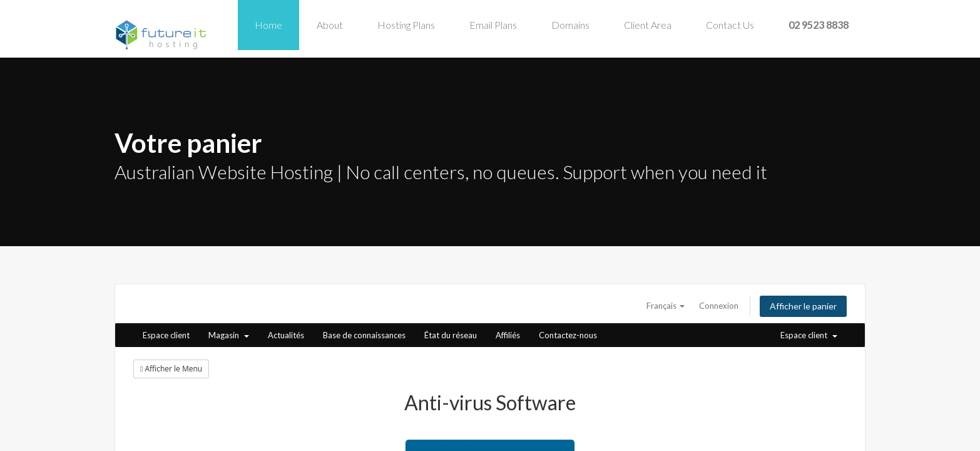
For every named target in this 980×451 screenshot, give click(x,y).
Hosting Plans (406, 25)
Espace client (166, 335)
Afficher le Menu (171, 369)
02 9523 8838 (819, 25)
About (330, 25)
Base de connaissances (364, 335)
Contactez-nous (568, 335)
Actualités (286, 335)
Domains (570, 25)
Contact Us (730, 25)
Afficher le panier (803, 306)
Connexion (719, 306)
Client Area (648, 25)
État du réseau (451, 335)
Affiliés (508, 335)
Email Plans (493, 25)
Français (666, 306)
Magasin (229, 335)
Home (268, 25)
